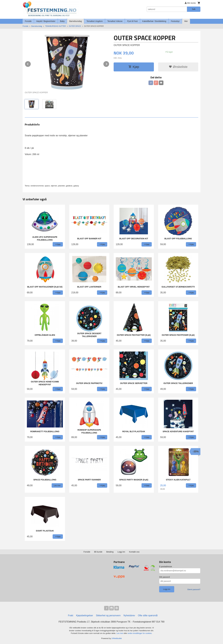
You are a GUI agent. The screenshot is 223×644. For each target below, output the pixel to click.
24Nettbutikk (117, 638)
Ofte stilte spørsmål (148, 615)
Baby (62, 21)
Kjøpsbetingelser (85, 615)
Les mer (120, 633)
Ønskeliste (178, 67)
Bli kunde (98, 552)
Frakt (71, 615)
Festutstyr (175, 21)
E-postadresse (166, 566)
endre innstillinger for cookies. (140, 633)
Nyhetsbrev (129, 615)
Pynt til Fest (132, 21)
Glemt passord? (194, 589)
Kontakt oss (134, 552)
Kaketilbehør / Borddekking (154, 21)
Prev (31, 64)
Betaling (110, 552)
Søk (194, 9)
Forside (28, 21)
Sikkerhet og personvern (108, 615)
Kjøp (134, 67)
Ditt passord (164, 577)
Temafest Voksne (115, 21)
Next (109, 64)
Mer (186, 21)
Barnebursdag (76, 21)
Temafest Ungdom (95, 21)
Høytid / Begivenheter (46, 21)
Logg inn (121, 552)
